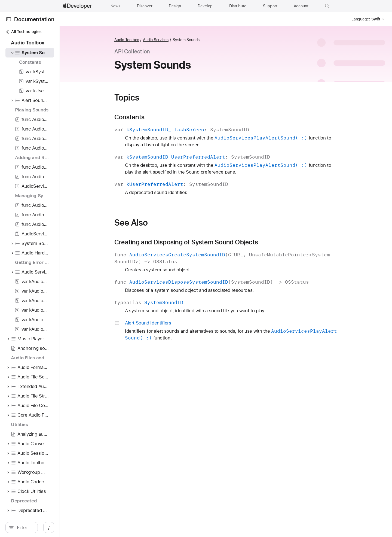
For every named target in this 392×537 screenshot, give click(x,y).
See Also (160, 223)
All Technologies (23, 32)
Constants (158, 117)
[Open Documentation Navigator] (9, 19)
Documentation (34, 19)
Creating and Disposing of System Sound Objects (215, 242)
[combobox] (53, 527)
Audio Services (185, 40)
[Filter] (53, 527)
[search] (50, 527)
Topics (156, 98)
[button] (327, 6)
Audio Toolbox (155, 40)
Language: (361, 19)
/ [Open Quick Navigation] (107, 527)
